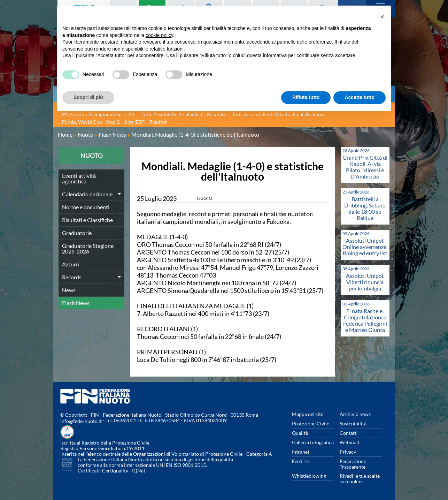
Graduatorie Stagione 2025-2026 (88, 248)
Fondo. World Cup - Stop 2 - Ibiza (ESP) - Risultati (115, 122)
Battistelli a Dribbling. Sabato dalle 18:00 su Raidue (365, 208)
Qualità (300, 433)
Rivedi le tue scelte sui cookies (360, 479)
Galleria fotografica (313, 442)
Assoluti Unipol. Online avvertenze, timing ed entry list (365, 247)
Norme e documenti (86, 207)
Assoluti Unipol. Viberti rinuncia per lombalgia (365, 282)
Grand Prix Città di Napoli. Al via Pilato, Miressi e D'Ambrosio (365, 167)
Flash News (76, 303)
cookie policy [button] (159, 35)
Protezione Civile (311, 423)
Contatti (349, 433)
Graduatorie (77, 233)
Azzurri (71, 264)
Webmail (349, 442)
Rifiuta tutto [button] (306, 97)
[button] (382, 17)
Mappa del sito (308, 414)
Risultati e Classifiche (87, 220)
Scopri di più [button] (88, 97)
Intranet (301, 452)
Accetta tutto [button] (360, 97)
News (69, 290)
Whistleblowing (309, 476)
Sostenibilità (353, 423)
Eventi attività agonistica (79, 178)
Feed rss (301, 461)
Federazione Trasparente (353, 464)
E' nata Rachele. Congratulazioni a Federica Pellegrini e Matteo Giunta (365, 320)
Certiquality (115, 471)
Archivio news (355, 414)
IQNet (139, 471)
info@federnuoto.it (81, 421)
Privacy (348, 452)
